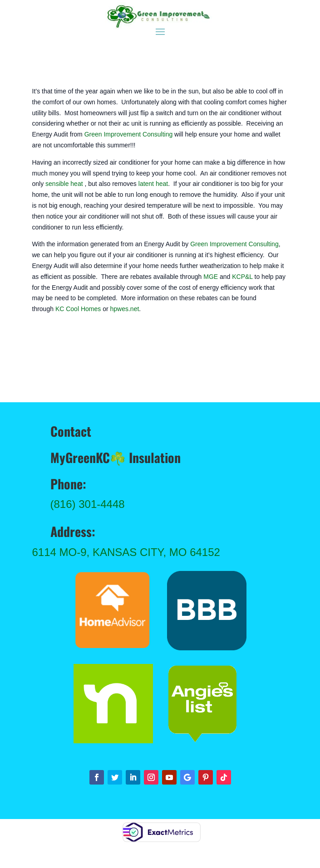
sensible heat (64, 184)
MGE (211, 277)
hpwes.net (124, 309)
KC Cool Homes (78, 309)
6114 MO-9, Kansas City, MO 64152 (126, 552)
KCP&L (242, 277)
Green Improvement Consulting (129, 134)
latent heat (153, 184)
